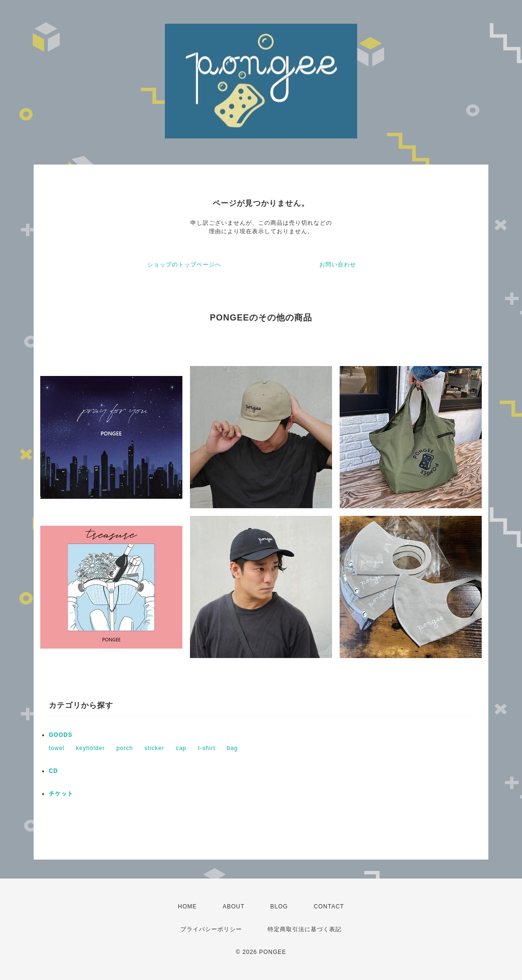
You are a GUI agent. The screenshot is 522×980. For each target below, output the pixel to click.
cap (181, 748)
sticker (154, 748)
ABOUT (234, 907)
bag (232, 748)
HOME (188, 907)
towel (57, 748)
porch (125, 748)
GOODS (61, 735)
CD (53, 771)
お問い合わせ (338, 265)
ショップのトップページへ (184, 265)
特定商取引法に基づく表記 (305, 929)
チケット (61, 794)
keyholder (90, 748)
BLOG (279, 907)
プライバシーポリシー (211, 929)
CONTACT (329, 907)
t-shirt (207, 748)
